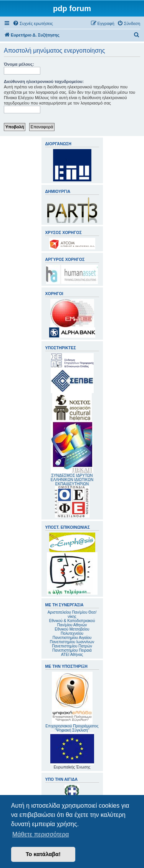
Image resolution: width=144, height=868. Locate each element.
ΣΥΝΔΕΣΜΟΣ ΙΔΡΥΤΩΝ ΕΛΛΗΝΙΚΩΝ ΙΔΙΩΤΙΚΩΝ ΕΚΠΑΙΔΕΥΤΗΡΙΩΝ (72, 480)
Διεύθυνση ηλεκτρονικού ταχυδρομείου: (44, 81)
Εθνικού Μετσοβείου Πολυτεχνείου (72, 631)
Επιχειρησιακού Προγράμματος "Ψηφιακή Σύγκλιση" (72, 702)
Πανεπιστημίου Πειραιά (72, 650)
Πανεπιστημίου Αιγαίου (72, 638)
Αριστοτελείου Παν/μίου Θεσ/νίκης (72, 614)
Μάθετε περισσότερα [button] (41, 834)
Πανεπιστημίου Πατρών (72, 646)
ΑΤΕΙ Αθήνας (72, 655)
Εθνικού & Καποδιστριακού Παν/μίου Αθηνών (72, 623)
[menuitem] (33, 23)
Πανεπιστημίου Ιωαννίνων (72, 642)
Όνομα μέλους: (19, 64)
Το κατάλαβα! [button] (43, 854)
